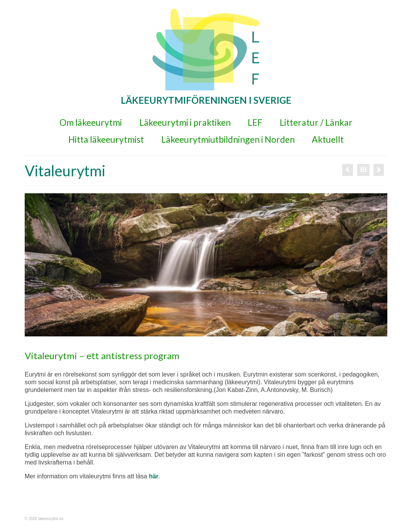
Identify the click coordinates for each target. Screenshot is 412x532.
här (154, 476)
